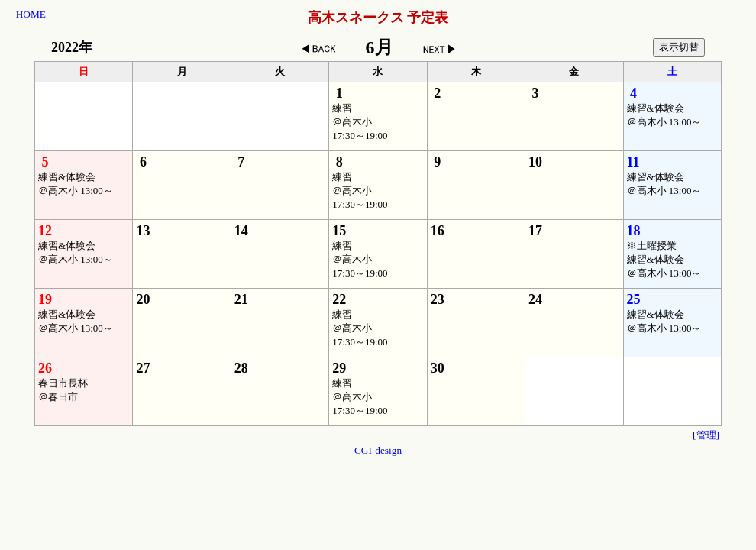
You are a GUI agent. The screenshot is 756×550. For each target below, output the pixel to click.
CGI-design (378, 450)
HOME (31, 14)
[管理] (706, 435)
